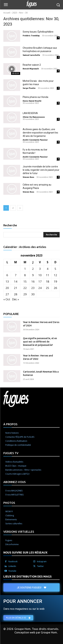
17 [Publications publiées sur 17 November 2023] (40, 281)
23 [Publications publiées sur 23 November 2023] (33, 288)
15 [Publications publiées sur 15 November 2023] (25, 281)
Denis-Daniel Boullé (32, 101)
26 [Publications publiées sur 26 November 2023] (55, 288)
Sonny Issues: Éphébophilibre (38, 32)
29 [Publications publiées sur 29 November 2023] (25, 294)
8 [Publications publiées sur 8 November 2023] (25, 275)
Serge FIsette (29, 88)
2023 (15, 13)
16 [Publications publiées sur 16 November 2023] (33, 281)
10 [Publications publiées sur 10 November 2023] (40, 275)
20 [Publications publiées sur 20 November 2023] (7, 288)
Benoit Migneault (31, 69)
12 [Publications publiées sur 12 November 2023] (55, 275)
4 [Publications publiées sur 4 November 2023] (48, 269)
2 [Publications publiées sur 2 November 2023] (33, 269)
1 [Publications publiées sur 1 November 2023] (25, 269)
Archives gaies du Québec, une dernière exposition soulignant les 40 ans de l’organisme (40, 133)
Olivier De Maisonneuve (34, 117)
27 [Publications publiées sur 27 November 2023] (7, 294)
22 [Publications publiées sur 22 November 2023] (25, 288)
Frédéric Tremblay (31, 36)
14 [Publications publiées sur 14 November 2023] (16, 281)
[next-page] (20, 208)
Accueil (7, 13)
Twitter (40, 566)
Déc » (16, 299)
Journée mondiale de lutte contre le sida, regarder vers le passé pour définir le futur (41, 170)
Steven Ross (28, 177)
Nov (21, 13)
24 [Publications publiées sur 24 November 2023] (40, 288)
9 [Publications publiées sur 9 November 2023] (33, 275)
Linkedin (12, 566)
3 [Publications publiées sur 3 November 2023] (40, 269)
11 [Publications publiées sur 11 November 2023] (48, 275)
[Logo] (32, 4)
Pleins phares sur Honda (35, 97)
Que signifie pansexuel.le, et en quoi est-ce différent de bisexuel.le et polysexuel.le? (40, 342)
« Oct (7, 299)
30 (26, 13)
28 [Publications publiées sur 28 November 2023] (16, 294)
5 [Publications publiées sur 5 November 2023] (55, 269)
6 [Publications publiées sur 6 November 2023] (7, 275)
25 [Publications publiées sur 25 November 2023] (48, 288)
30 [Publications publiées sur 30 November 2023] (33, 294)
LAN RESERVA (30, 113)
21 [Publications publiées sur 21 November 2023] (16, 288)
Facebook (13, 561)
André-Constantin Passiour (35, 140)
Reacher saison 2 (32, 65)
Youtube (12, 571)
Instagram (42, 561)
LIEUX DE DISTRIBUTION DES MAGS (27, 576)
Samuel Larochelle (31, 55)
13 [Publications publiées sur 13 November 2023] (7, 281)
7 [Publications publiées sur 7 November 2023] (16, 275)
